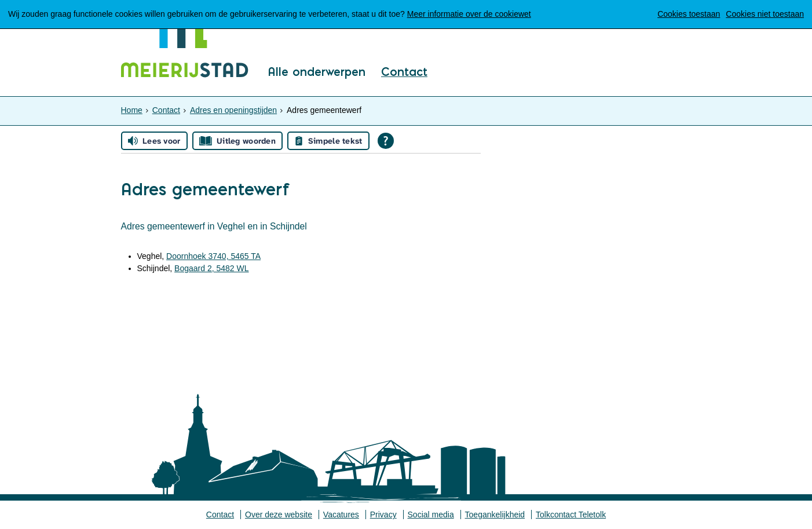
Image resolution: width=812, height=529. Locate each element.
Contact (404, 72)
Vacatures (341, 515)
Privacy (383, 515)
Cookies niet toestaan (765, 14)
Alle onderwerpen (317, 72)
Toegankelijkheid (495, 515)
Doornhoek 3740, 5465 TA (213, 256)
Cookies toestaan (689, 14)
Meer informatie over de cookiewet (469, 14)
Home (132, 110)
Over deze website (279, 515)
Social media (431, 515)
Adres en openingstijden (233, 110)
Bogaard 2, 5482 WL (211, 268)
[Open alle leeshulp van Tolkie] (386, 141)
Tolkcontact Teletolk (571, 515)
